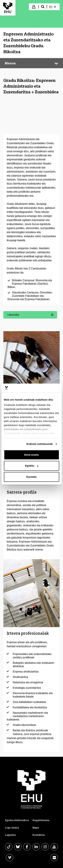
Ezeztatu (32, 477)
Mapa (36, 828)
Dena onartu (32, 455)
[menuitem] (53, 7)
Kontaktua (39, 835)
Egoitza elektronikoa (17, 820)
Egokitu (32, 466)
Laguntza (10, 835)
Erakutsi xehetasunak (39, 444)
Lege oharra (12, 828)
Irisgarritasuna (41, 820)
